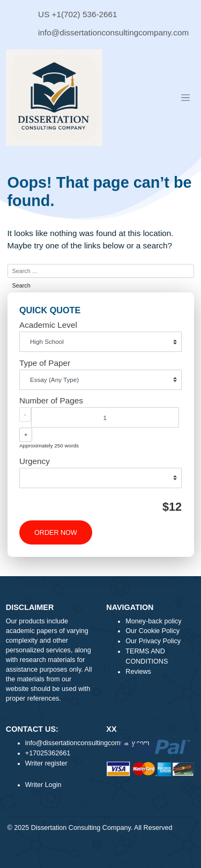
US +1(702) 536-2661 (77, 14)
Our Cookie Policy (152, 631)
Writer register (46, 763)
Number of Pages (51, 400)
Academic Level (48, 325)
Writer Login (44, 785)
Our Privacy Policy (153, 641)
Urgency (35, 461)
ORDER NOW (56, 533)
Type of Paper (45, 363)
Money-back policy (153, 621)
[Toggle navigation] (185, 98)
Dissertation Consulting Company (81, 828)
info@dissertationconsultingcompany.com (113, 32)
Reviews (138, 672)
